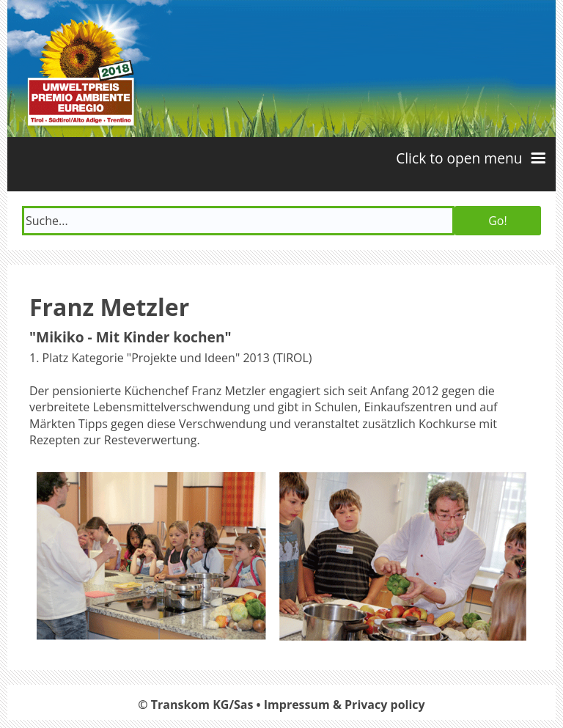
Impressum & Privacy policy (345, 705)
